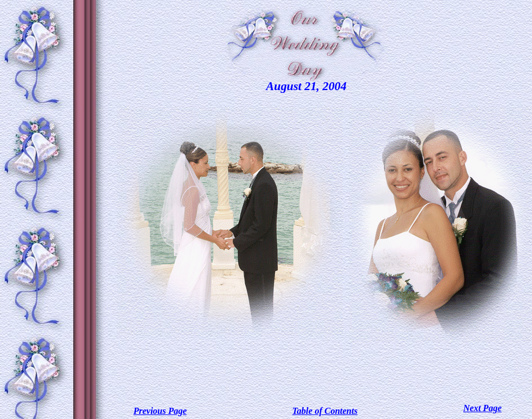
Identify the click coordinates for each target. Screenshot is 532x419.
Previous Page (160, 411)
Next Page (482, 408)
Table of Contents (325, 411)
